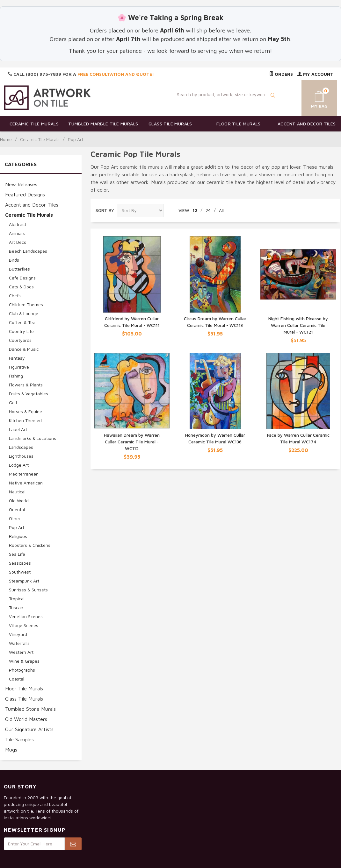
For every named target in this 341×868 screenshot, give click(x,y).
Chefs (15, 296)
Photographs (22, 670)
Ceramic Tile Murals (34, 124)
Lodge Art (19, 465)
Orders (281, 74)
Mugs (11, 750)
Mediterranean (24, 474)
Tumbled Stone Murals (30, 709)
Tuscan (16, 607)
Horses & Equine (25, 411)
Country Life (21, 331)
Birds (14, 260)
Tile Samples (19, 739)
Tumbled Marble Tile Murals (102, 124)
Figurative (19, 367)
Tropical (17, 599)
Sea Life (17, 554)
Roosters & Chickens (30, 545)
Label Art (18, 429)
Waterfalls (19, 643)
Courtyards (20, 340)
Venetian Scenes (26, 616)
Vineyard (18, 634)
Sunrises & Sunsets (28, 590)
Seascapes (20, 563)
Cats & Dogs (21, 287)
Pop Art (17, 527)
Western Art (21, 652)
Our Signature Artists (29, 729)
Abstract (18, 224)
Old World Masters (26, 719)
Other (15, 518)
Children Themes (26, 304)
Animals (17, 233)
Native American (26, 483)
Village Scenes (24, 625)
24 (208, 210)
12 (195, 210)
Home (6, 139)
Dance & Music (24, 349)
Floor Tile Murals (239, 124)
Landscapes (21, 447)
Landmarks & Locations (33, 438)
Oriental (17, 509)
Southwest (20, 572)
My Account (315, 74)
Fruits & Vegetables (29, 394)
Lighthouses (21, 456)
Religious (18, 536)
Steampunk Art (24, 581)
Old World (19, 501)
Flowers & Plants (26, 385)
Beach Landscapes (28, 251)
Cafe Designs (22, 278)
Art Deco (18, 242)
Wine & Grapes (24, 661)
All (221, 210)
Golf (13, 402)
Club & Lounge (24, 313)
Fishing (16, 376)
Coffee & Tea (22, 322)
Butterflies (19, 269)
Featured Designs (25, 194)
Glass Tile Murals (170, 124)
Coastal (17, 679)
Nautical (17, 492)
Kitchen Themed (25, 420)
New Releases (21, 184)
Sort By (105, 210)
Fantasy (17, 358)
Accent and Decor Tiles (307, 124)
